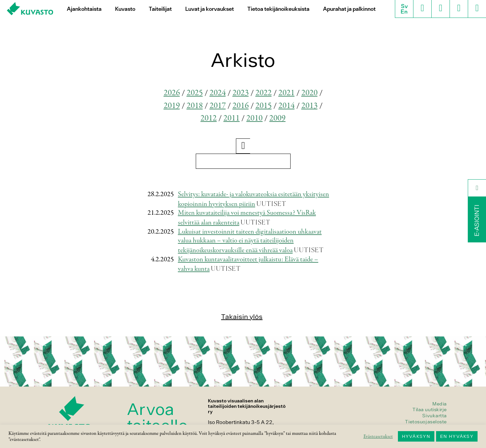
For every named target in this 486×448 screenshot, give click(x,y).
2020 (309, 93)
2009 (277, 118)
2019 (172, 106)
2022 (264, 93)
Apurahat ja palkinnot (349, 9)
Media (440, 404)
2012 (209, 118)
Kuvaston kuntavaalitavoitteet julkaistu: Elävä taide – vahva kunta (248, 264)
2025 (195, 93)
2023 (241, 93)
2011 (232, 118)
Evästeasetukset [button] (378, 437)
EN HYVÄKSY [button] (457, 436)
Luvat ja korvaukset (210, 9)
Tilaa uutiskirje (430, 410)
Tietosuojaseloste (426, 422)
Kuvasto (125, 9)
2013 (309, 106)
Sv (404, 6)
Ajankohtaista (84, 9)
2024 (218, 93)
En (404, 11)
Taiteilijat (160, 9)
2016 (241, 106)
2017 (218, 106)
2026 (172, 93)
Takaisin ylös (242, 317)
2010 (254, 118)
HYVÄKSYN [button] (416, 436)
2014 (287, 106)
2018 (195, 106)
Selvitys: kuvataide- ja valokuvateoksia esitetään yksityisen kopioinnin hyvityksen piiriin (253, 199)
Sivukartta (435, 416)
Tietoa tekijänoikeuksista (278, 9)
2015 (264, 106)
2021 (287, 93)
